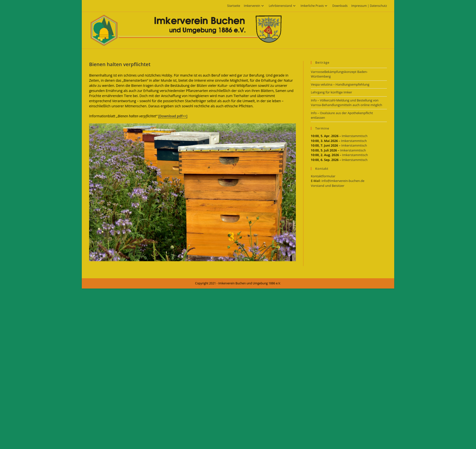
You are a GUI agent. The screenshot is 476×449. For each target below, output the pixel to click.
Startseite (234, 6)
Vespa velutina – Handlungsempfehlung (340, 84)
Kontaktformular (323, 176)
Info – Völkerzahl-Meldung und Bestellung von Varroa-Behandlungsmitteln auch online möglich (346, 103)
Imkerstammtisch (355, 136)
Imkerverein (254, 6)
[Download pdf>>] (173, 116)
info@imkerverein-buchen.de (343, 181)
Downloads (340, 6)
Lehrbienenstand (283, 6)
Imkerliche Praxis (315, 6)
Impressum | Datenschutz (369, 6)
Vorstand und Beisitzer (327, 186)
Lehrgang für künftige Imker (331, 92)
